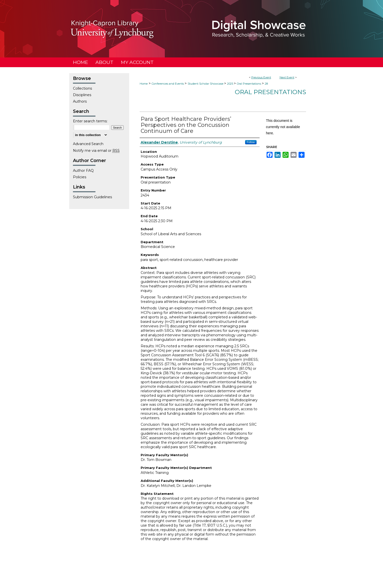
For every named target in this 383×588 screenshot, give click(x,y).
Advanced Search (88, 144)
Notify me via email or (96, 151)
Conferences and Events (168, 84)
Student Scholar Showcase (206, 84)
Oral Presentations (249, 84)
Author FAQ (83, 171)
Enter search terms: (90, 121)
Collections (82, 88)
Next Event (287, 77)
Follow (251, 142)
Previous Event (261, 77)
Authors (80, 101)
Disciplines (82, 95)
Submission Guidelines (92, 197)
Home (144, 84)
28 (266, 84)
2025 (230, 84)
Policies (80, 177)
